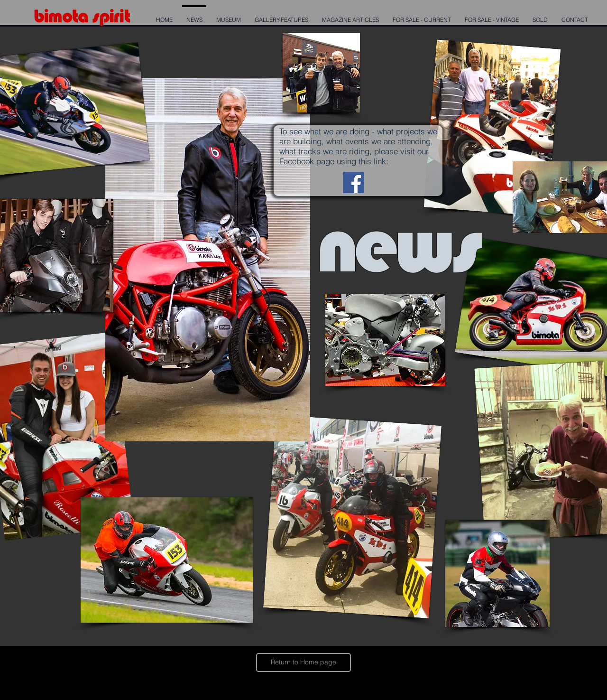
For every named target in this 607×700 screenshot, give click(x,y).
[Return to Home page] (303, 663)
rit (121, 16)
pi (106, 16)
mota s (74, 16)
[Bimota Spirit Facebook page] (354, 182)
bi (41, 16)
